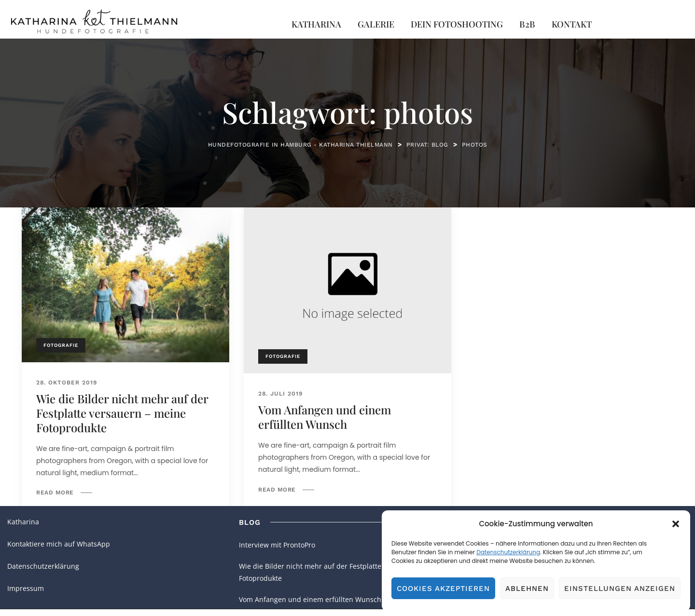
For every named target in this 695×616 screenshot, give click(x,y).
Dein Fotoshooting (457, 24)
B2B (527, 24)
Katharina (316, 24)
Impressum (26, 588)
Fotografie (61, 345)
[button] (676, 524)
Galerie (376, 24)
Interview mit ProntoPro (277, 545)
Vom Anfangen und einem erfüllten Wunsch (325, 417)
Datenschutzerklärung (508, 552)
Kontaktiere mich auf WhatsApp (59, 544)
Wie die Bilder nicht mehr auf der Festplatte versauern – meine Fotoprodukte (122, 413)
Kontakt (572, 24)
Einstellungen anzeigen (620, 589)
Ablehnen (527, 589)
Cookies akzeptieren (443, 589)
